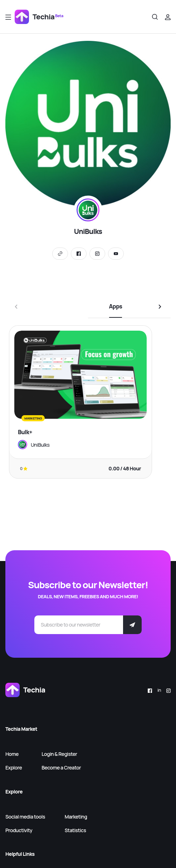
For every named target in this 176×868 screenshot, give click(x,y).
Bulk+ (25, 432)
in (159, 690)
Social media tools (25, 817)
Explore (14, 768)
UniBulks (40, 445)
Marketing (76, 817)
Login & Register (59, 754)
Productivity (19, 830)
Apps (116, 306)
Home (12, 754)
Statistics (75, 830)
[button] (160, 307)
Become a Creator (61, 768)
